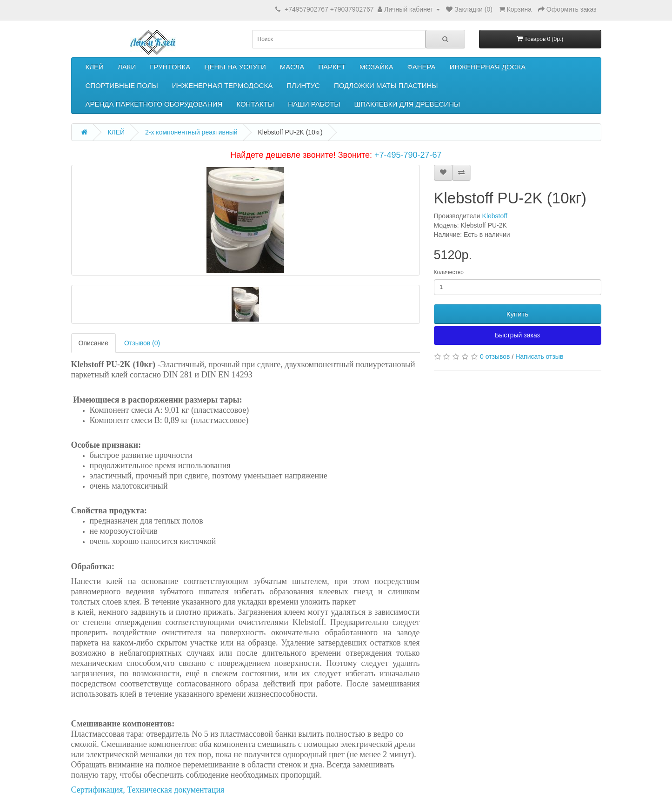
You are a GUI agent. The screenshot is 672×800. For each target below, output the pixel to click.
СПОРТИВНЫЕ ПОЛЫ (122, 85)
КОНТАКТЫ (255, 104)
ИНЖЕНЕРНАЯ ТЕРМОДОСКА (222, 85)
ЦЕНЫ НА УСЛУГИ (235, 67)
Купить (517, 314)
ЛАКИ (127, 67)
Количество (449, 272)
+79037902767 (352, 9)
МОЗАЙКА (376, 67)
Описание (93, 343)
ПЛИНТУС (303, 85)
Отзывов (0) (142, 343)
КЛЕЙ (95, 67)
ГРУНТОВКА (170, 67)
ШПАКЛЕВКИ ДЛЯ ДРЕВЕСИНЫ (407, 104)
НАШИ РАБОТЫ (314, 104)
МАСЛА (292, 67)
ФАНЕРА (422, 67)
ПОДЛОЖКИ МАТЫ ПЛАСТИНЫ (386, 85)
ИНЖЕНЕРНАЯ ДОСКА (488, 67)
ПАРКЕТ (332, 67)
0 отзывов (495, 356)
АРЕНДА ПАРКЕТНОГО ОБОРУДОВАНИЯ (154, 104)
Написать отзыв (539, 356)
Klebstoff (495, 216)
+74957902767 (306, 9)
